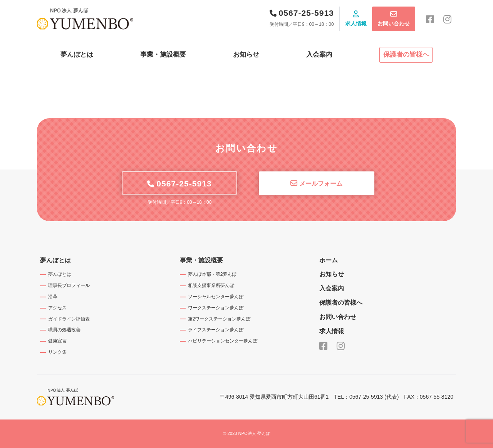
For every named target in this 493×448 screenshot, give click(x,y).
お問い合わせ (394, 23)
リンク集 (57, 352)
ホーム (329, 260)
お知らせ (246, 55)
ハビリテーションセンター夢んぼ (223, 341)
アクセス (57, 308)
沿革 (53, 297)
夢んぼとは (77, 55)
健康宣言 (57, 341)
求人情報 (356, 23)
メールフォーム (321, 184)
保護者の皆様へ (406, 55)
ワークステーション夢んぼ (216, 308)
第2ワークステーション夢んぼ (219, 319)
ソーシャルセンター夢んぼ (216, 297)
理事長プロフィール (69, 285)
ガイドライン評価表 (69, 319)
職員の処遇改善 (64, 330)
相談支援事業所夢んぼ (211, 285)
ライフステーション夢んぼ (216, 330)
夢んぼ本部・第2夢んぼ (212, 274)
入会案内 (319, 55)
